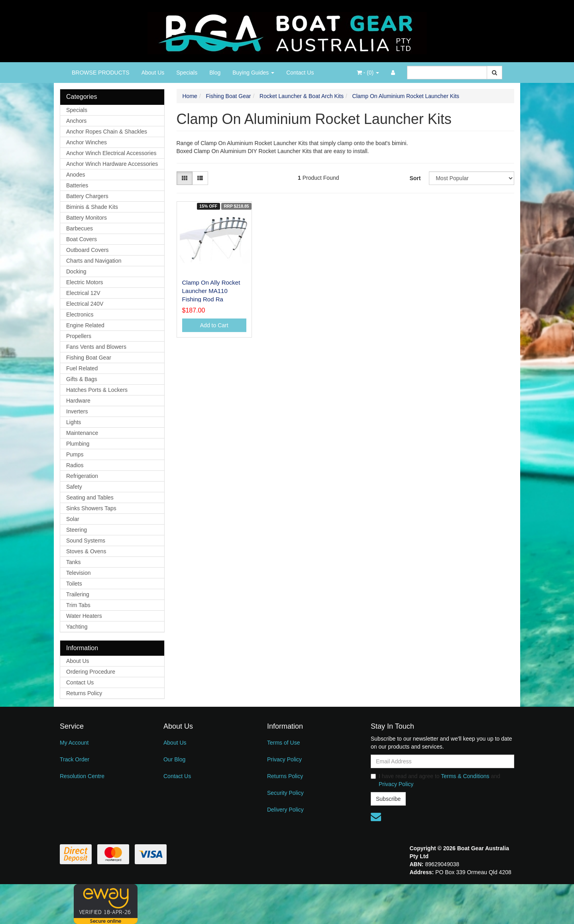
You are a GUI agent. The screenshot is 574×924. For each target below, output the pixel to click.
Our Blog (174, 759)
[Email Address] (442, 761)
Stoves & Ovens (86, 551)
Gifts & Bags (82, 379)
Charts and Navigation (94, 261)
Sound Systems (86, 541)
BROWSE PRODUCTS (101, 73)
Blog (215, 73)
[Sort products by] (472, 178)
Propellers (79, 336)
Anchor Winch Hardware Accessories (112, 164)
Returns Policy (84, 693)
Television (78, 573)
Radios (75, 465)
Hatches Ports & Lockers (97, 390)
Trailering (78, 594)
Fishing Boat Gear (89, 358)
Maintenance (82, 433)
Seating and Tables (90, 497)
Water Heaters (84, 616)
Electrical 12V (83, 293)
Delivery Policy (285, 810)
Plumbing (78, 444)
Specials (187, 73)
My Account (74, 743)
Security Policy (285, 793)
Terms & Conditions (465, 776)
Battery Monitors (86, 218)
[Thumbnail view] (185, 178)
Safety (74, 487)
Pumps (75, 454)
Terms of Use (283, 743)
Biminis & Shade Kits (92, 207)
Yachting (77, 627)
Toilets (74, 584)
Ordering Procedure (91, 672)
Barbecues (80, 228)
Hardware (78, 401)
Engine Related (85, 325)
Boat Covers (82, 239)
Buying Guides (253, 73)
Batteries (77, 185)
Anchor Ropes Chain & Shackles (107, 132)
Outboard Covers (87, 250)
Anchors (76, 121)
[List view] (200, 178)
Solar (73, 519)
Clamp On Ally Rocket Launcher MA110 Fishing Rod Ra (211, 291)
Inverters (77, 411)
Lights (74, 422)
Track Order (75, 759)
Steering (77, 530)
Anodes (76, 175)
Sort (415, 178)
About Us (153, 73)
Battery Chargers (87, 196)
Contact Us (300, 73)
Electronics (80, 315)
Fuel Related (82, 368)
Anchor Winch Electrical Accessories (111, 153)
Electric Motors (85, 282)
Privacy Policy (284, 759)
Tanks (74, 562)
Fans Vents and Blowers (96, 347)
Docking (76, 271)
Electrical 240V (85, 304)
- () (368, 73)
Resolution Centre (82, 776)
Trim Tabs (78, 605)
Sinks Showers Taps (91, 508)
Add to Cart (214, 325)
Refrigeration (82, 476)
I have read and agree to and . (435, 780)
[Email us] (376, 817)
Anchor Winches (86, 142)
